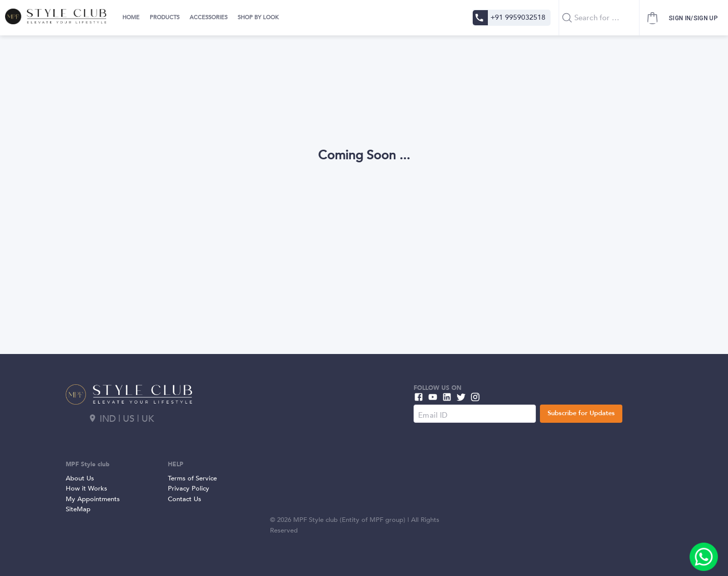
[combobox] (599, 18)
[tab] (130, 18)
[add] (704, 557)
